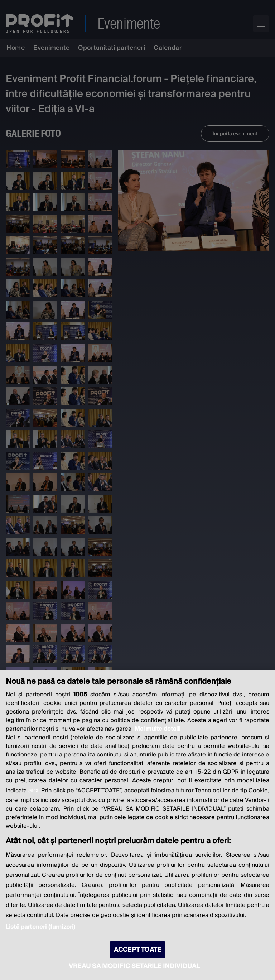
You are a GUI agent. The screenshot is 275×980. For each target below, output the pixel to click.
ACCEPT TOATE (137, 950)
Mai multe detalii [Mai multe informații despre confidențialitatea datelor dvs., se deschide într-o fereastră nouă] (158, 729)
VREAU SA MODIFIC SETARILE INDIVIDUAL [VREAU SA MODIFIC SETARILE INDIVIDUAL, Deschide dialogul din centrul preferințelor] (134, 966)
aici (33, 790)
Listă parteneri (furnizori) (40, 927)
